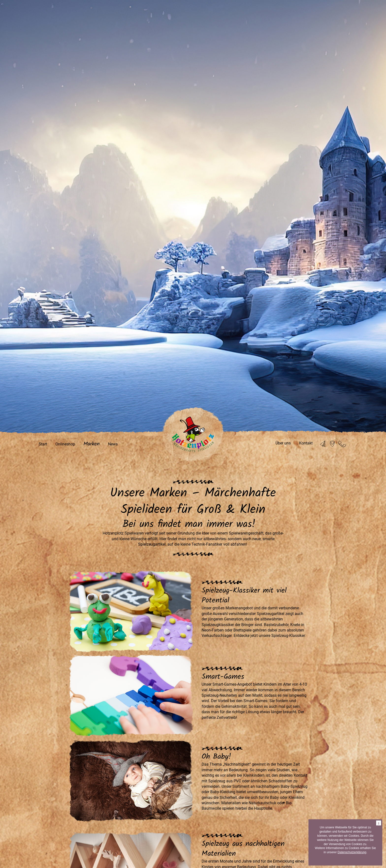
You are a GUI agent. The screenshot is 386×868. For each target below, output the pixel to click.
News (113, 444)
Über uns (283, 443)
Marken (92, 444)
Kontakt (306, 443)
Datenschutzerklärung (352, 852)
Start (43, 444)
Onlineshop (65, 444)
